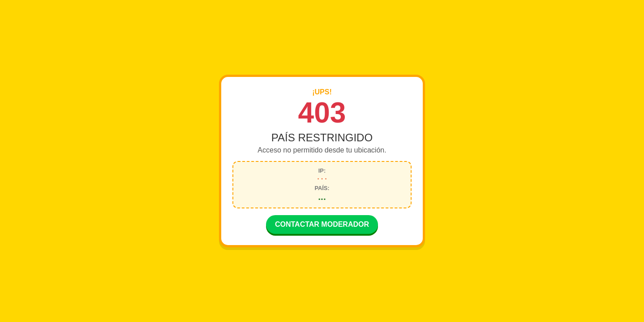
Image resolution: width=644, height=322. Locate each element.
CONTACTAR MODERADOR (322, 225)
